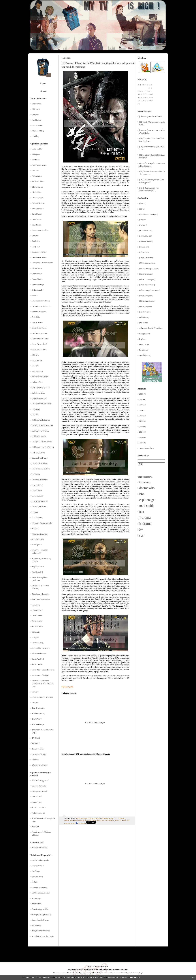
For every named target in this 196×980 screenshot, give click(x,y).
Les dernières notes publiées (99, 970)
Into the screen (38, 360)
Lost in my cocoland (40, 501)
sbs (141, 535)
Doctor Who (144, 344)
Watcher (35, 760)
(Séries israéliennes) (147, 301)
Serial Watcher (38, 627)
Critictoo (35, 115)
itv (141, 529)
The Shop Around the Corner (43, 936)
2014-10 (142, 416)
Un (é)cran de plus (39, 754)
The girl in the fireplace (41, 931)
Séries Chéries (37, 664)
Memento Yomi (38, 539)
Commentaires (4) (107, 818)
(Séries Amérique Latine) (149, 269)
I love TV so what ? (39, 344)
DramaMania (37, 274)
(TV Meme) (144, 323)
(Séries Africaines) (146, 258)
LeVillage (36, 136)
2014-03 (142, 443)
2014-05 (142, 432)
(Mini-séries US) (146, 236)
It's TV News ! (38, 125)
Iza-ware (35, 366)
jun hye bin (100, 820)
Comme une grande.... (40, 230)
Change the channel (39, 791)
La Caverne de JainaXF (41, 388)
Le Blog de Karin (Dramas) (42, 425)
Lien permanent (95, 818)
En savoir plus (134, 977)
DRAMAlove (37, 268)
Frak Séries (36, 317)
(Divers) (142, 220)
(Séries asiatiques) (146, 274)
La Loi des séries (38, 393)
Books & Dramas (39, 203)
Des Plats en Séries (39, 257)
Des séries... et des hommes (42, 263)
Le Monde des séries (40, 463)
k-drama (145, 524)
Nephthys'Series (38, 567)
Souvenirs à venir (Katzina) (42, 697)
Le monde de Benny (40, 458)
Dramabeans (37, 802)
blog (140, 973)
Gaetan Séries (37, 322)
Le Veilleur (36, 474)
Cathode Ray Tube (39, 786)
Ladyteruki (36, 409)
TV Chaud (36, 738)
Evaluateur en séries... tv (41, 306)
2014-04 (142, 437)
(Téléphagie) (144, 317)
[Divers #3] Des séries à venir (151, 117)
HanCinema (37, 120)
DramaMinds (37, 279)
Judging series (37, 371)
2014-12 (142, 405)
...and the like (37, 149)
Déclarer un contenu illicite (62, 973)
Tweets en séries (38, 749)
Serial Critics (37, 616)
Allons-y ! (36, 160)
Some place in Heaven (40, 920)
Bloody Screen (38, 198)
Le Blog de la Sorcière (41, 431)
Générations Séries (39, 328)
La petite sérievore (39, 398)
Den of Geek (37, 797)
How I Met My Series (40, 339)
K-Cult (35, 882)
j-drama (145, 517)
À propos (43, 84)
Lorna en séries (38, 496)
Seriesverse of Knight (40, 675)
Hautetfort (104, 966)
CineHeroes (36, 225)
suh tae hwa (118, 820)
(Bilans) (142, 203)
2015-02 (142, 394)
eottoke (35, 295)
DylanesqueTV (38, 290)
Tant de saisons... (38, 708)
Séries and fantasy (39, 654)
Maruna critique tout (40, 534)
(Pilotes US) (144, 252)
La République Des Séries (42, 404)
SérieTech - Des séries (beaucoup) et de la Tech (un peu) (43, 684)
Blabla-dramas (38, 187)
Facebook (80, 823)
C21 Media (36, 109)
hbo (142, 512)
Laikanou (36, 415)
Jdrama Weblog (38, 131)
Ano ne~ (35, 171)
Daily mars (36, 247)
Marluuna (36, 528)
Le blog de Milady (39, 436)
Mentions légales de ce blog (82, 973)
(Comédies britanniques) (149, 214)
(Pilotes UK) (144, 247)
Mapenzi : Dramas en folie (42, 523)
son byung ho (109, 820)
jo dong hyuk (82, 820)
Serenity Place (37, 610)
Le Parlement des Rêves (41, 469)
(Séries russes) (145, 312)
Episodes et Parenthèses (41, 301)
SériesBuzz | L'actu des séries (43, 670)
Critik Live (36, 241)
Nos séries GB (37, 572)
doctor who (147, 488)
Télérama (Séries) (39, 714)
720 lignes (36, 154)
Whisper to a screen (39, 765)
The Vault (36, 827)
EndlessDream (38, 877)
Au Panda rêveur (38, 181)
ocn (75, 820)
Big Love (143, 339)
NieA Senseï (37, 904)
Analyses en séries (39, 165)
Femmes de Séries (39, 312)
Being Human (145, 334)
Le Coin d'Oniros (39, 453)
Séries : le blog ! (38, 643)
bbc (142, 494)
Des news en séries (39, 252)
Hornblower (144, 350)
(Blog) (142, 209)
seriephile (36, 637)
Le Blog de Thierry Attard (42, 442)
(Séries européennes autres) (150, 290)
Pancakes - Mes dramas (41, 599)
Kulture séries (37, 382)
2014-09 (142, 421)
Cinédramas (37, 220)
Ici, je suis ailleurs (39, 350)
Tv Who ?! (36, 743)
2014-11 (142, 410)
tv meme (145, 482)
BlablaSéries (37, 192)
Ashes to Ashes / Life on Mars (151, 328)
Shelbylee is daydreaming (42, 915)
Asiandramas (37, 176)
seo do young (91, 820)
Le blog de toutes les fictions (43, 447)
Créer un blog (93, 966)
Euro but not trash (39, 808)
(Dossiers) (143, 225)
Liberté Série (37, 491)
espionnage (147, 500)
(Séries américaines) (147, 263)
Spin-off (35, 703)
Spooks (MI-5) (145, 355)
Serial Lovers (37, 621)
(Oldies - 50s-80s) (146, 241)
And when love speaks (41, 860)
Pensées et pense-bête (40, 909)
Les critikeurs (37, 485)
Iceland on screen (39, 813)
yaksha (66, 820)
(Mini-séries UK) (146, 231)
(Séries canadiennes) (147, 285)
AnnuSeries (36, 104)
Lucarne (35, 512)
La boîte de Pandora (40, 888)
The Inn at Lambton (40, 848)
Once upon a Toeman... (41, 594)
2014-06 (142, 426)
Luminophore (37, 518)
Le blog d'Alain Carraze (41, 420)
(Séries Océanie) (146, 306)
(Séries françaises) (146, 296)
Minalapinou (37, 545)
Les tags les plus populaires (118, 970)
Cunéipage (36, 871)
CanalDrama (37, 214)
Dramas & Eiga (38, 284)
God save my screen (40, 333)
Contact (43, 91)
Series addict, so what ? (41, 648)
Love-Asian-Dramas (40, 507)
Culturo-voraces (38, 866)
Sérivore (35, 692)
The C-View (37, 719)
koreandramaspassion (40, 377)
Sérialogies (36, 632)
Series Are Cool (38, 659)
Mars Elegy (36, 898)
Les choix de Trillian (40, 480)
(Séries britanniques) (147, 279)
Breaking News (38, 209)
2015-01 (142, 399)
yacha (71, 820)
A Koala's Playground (40, 781)
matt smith (147, 506)
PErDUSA (36, 605)
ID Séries (36, 355)
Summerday (37, 925)
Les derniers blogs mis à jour (78, 970)
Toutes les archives (147, 448)
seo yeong (71, 823)
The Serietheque (38, 724)
